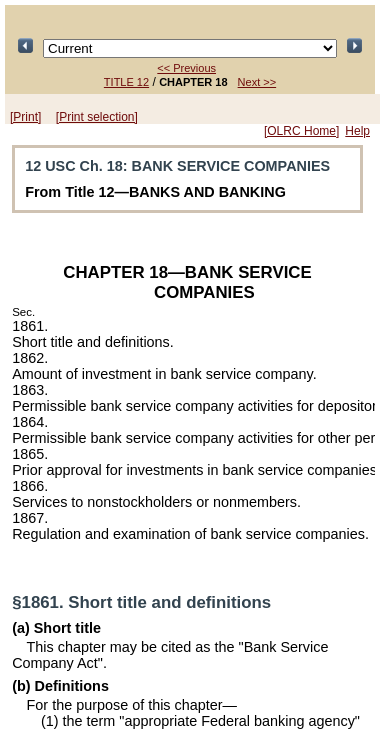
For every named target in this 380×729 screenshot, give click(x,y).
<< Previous (186, 68)
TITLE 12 (126, 82)
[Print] (25, 117)
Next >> (257, 82)
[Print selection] (97, 117)
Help (357, 131)
